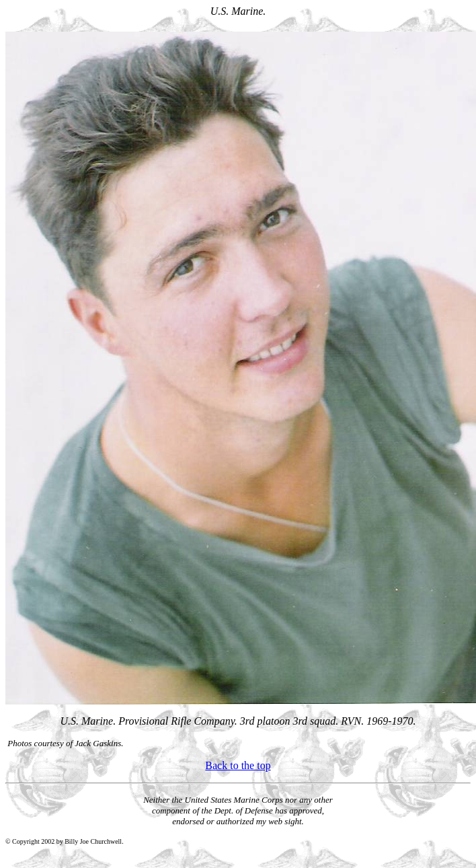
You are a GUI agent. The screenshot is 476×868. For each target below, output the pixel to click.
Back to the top (238, 765)
